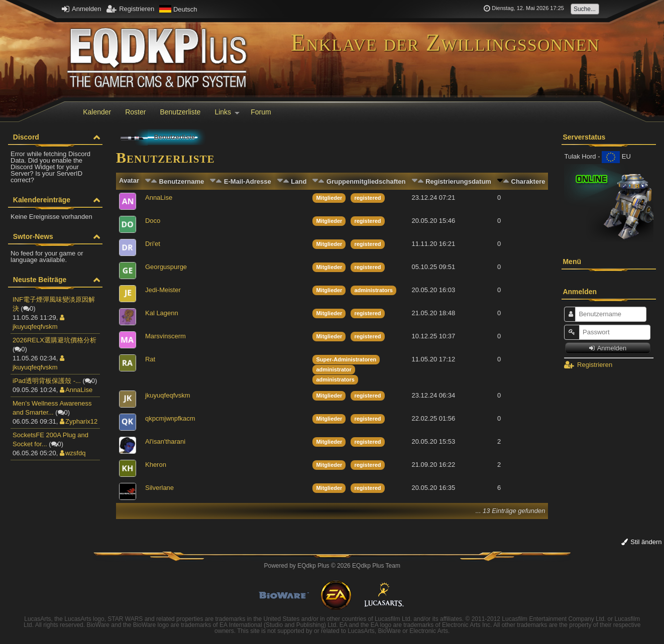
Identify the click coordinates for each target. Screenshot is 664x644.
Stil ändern (642, 542)
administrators (373, 290)
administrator (334, 369)
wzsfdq (73, 453)
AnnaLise (76, 390)
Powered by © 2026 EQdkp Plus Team (332, 566)
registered (367, 198)
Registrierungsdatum (458, 181)
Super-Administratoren (346, 359)
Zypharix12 (79, 421)
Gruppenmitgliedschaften (366, 181)
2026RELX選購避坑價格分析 (54, 340)
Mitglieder (329, 198)
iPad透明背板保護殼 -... (47, 381)
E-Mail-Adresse (248, 181)
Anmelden (81, 9)
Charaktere (528, 181)
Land (299, 181)
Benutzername (182, 181)
